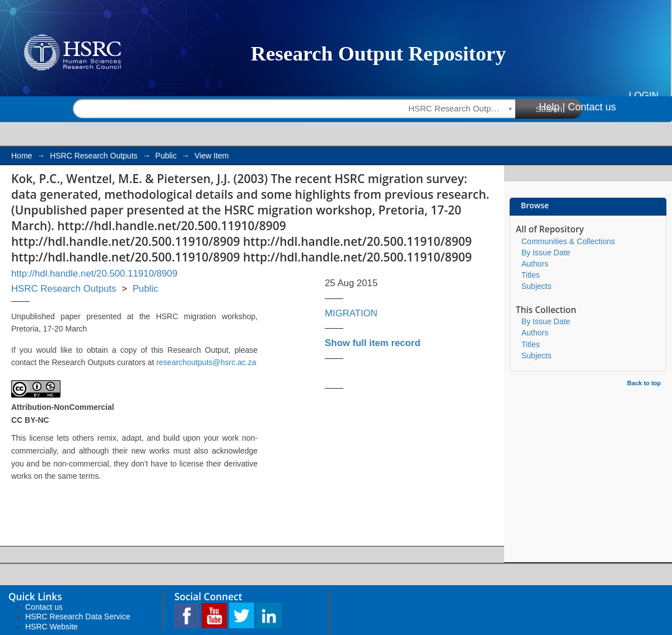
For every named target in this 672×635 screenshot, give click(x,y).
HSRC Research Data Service (78, 617)
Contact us (592, 107)
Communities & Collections (568, 241)
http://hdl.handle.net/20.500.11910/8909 (94, 274)
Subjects (536, 286)
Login (644, 95)
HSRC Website (52, 627)
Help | (552, 107)
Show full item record (373, 343)
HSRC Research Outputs (94, 156)
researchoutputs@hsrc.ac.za (206, 362)
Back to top (644, 383)
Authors (535, 264)
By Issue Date (546, 253)
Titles (531, 275)
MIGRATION (351, 313)
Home (22, 156)
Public (166, 156)
